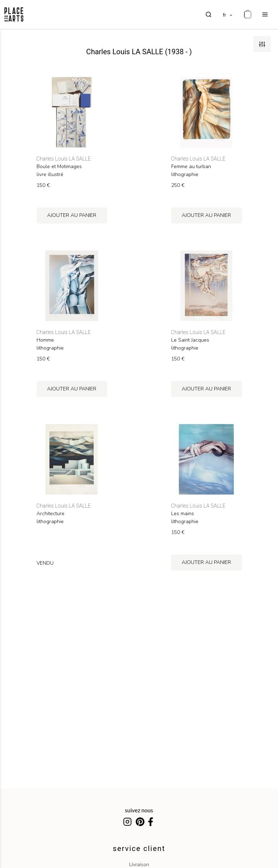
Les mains (183, 514)
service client (139, 848)
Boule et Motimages (59, 167)
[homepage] (14, 14)
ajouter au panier (72, 215)
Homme (45, 340)
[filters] (262, 44)
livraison (139, 864)
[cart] (248, 14)
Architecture (50, 514)
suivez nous (139, 810)
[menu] (265, 14)
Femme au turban (191, 167)
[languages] (228, 14)
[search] (208, 14)
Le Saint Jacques (190, 340)
